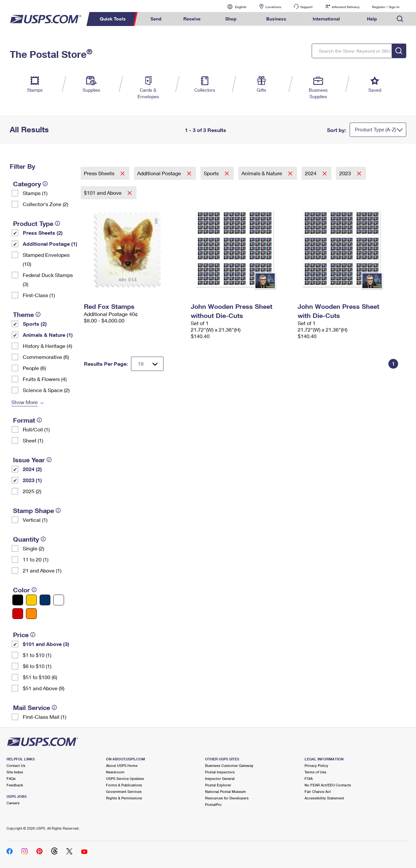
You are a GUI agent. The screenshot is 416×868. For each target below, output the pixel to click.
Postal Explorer (218, 785)
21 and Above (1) (42, 570)
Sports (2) (35, 324)
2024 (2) (32, 469)
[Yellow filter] (31, 600)
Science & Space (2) (46, 390)
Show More (25, 402)
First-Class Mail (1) (45, 717)
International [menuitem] (326, 19)
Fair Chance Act (318, 791)
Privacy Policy (316, 765)
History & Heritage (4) (47, 346)
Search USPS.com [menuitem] (400, 19)
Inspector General (220, 778)
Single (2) (33, 548)
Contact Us (16, 765)
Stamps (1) (35, 193)
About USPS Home (122, 765)
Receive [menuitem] (192, 19)
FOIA (309, 778)
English (234, 7)
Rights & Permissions (124, 798)
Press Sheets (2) (43, 233)
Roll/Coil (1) (36, 429)
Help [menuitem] (372, 19)
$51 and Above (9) (44, 688)
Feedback (15, 785)
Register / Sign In (386, 7)
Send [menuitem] (156, 19)
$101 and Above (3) (46, 644)
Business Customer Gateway (229, 765)
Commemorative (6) (46, 357)
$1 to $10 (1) (37, 655)
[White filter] (59, 600)
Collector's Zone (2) (45, 204)
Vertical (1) (35, 520)
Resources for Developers (227, 798)
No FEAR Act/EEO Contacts (328, 785)
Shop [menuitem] (231, 19)
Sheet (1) (33, 440)
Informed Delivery (346, 7)
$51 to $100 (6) (40, 677)
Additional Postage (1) (50, 244)
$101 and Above (103, 193)
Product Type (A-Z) (376, 129)
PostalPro (213, 804)
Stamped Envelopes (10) (46, 259)
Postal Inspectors (220, 772)
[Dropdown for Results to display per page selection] (147, 364)
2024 (311, 173)
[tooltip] (45, 184)
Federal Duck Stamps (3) (48, 279)
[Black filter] (18, 600)
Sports (212, 173)
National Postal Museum (226, 791)
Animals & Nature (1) (48, 335)
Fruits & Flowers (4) (45, 379)
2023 (346, 173)
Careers (13, 803)
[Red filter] (18, 614)
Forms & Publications (124, 785)
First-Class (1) (39, 295)
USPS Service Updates (125, 778)
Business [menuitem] (276, 19)
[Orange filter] (31, 614)
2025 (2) (32, 491)
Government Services (124, 791)
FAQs (11, 778)
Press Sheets (100, 173)
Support (306, 7)
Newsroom (115, 772)
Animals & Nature (262, 173)
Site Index (15, 772)
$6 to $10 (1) (37, 666)
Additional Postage (160, 173)
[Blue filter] (45, 600)
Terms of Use (315, 772)
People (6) (34, 368)
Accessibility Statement (324, 798)
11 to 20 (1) (36, 559)
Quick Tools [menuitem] (113, 19)
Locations (273, 7)
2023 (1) (32, 480)
